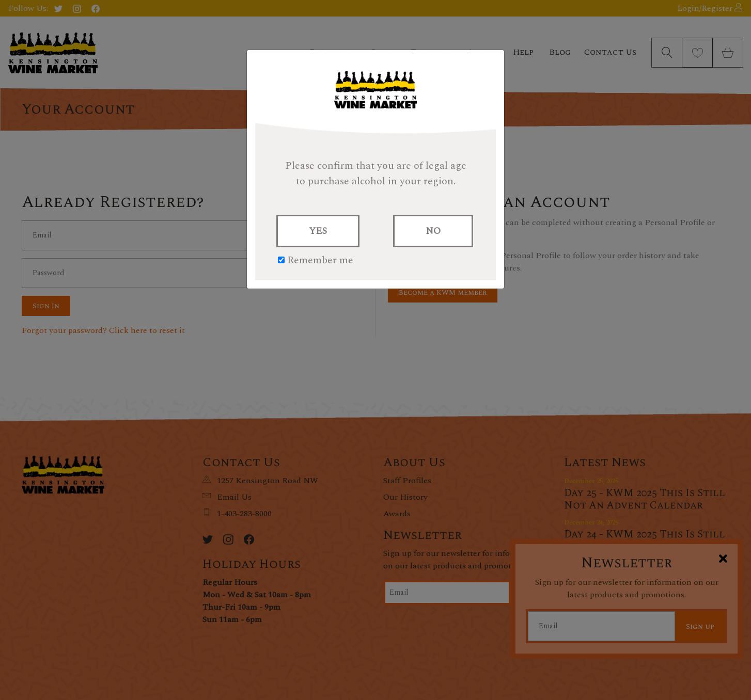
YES (318, 231)
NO (433, 231)
